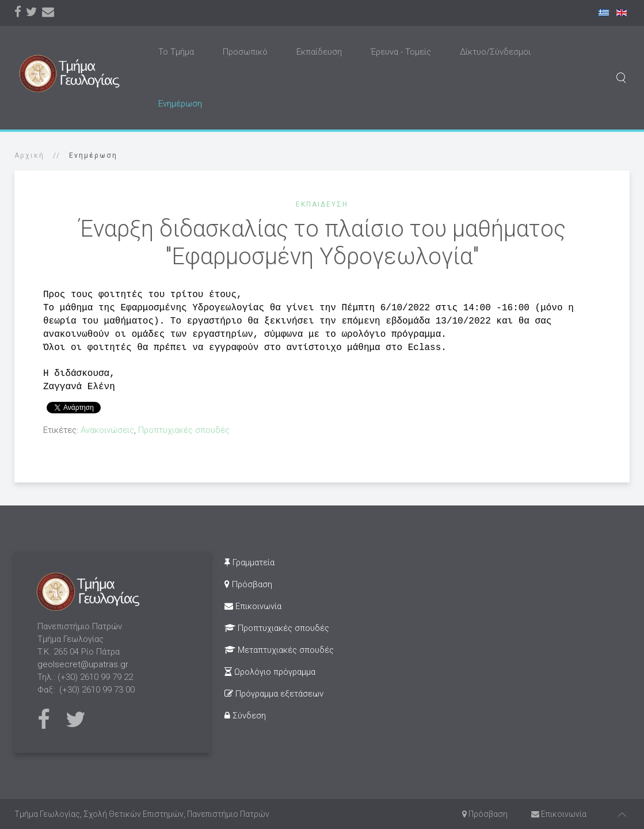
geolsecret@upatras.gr (83, 664)
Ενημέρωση (180, 104)
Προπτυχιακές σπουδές (184, 430)
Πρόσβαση (248, 584)
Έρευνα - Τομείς (401, 52)
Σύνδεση (245, 716)
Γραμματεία (249, 562)
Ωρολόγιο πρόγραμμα (270, 672)
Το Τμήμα (176, 52)
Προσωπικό (245, 52)
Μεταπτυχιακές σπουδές (279, 650)
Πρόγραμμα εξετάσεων (274, 694)
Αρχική (29, 155)
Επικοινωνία (253, 606)
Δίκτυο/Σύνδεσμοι (495, 52)
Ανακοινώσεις (107, 430)
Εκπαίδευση (319, 52)
